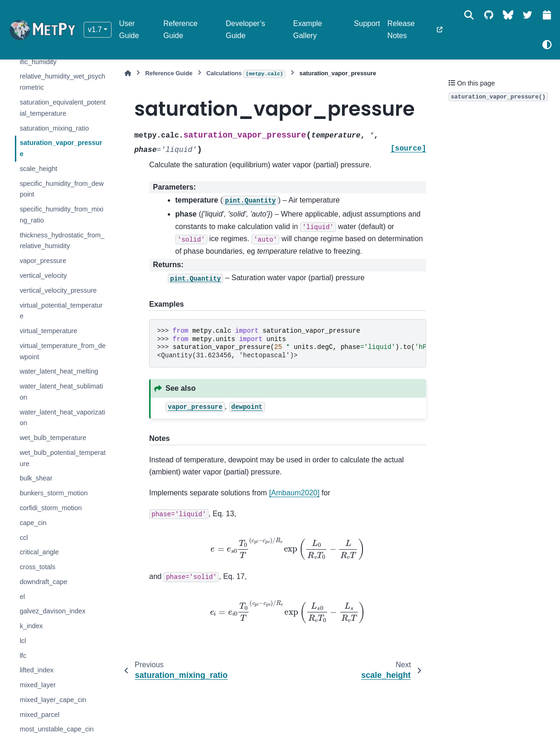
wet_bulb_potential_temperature (63, 458)
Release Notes (401, 30)
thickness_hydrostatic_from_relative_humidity (62, 241)
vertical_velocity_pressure (58, 290)
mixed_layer (38, 685)
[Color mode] (547, 45)
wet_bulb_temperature (53, 438)
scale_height (38, 169)
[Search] (469, 15)
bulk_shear (36, 478)
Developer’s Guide (246, 30)
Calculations (246, 74)
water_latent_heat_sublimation (61, 392)
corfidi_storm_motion (51, 508)
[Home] (128, 73)
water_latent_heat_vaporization (62, 418)
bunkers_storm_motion (53, 493)
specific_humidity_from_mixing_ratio (61, 215)
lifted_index (36, 670)
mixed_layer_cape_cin (53, 700)
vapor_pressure (43, 261)
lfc (23, 656)
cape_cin (33, 523)
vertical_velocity (43, 276)
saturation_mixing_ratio (54, 128)
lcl (23, 641)
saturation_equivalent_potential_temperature (63, 108)
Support (367, 23)
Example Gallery (308, 30)
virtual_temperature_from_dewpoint (63, 351)
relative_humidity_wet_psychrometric (62, 82)
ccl (24, 538)
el (22, 597)
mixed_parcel (40, 715)
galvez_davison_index (53, 611)
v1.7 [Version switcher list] (95, 30)
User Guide (129, 30)
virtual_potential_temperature (61, 311)
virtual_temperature (48, 331)
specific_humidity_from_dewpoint (62, 189)
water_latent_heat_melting (59, 371)
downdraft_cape (43, 582)
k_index (31, 626)
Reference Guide (180, 30)
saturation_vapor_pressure (61, 148)
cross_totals (37, 567)
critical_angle (39, 552)
